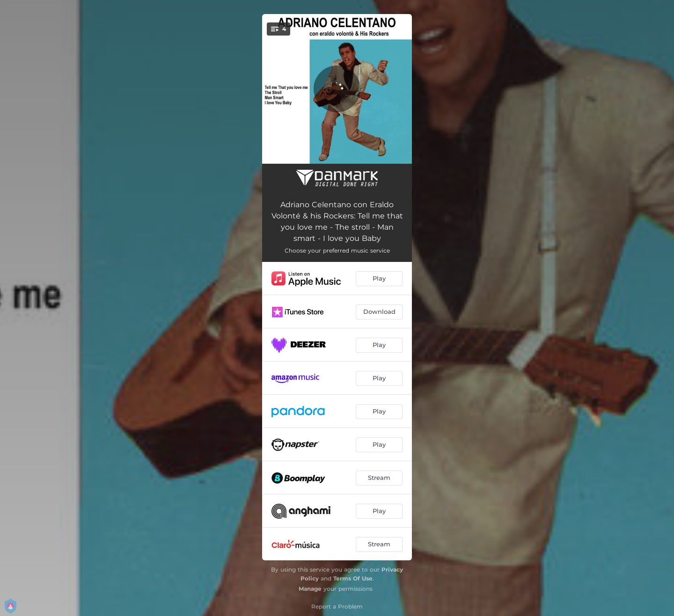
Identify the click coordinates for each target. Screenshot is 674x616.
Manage (310, 589)
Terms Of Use (353, 578)
